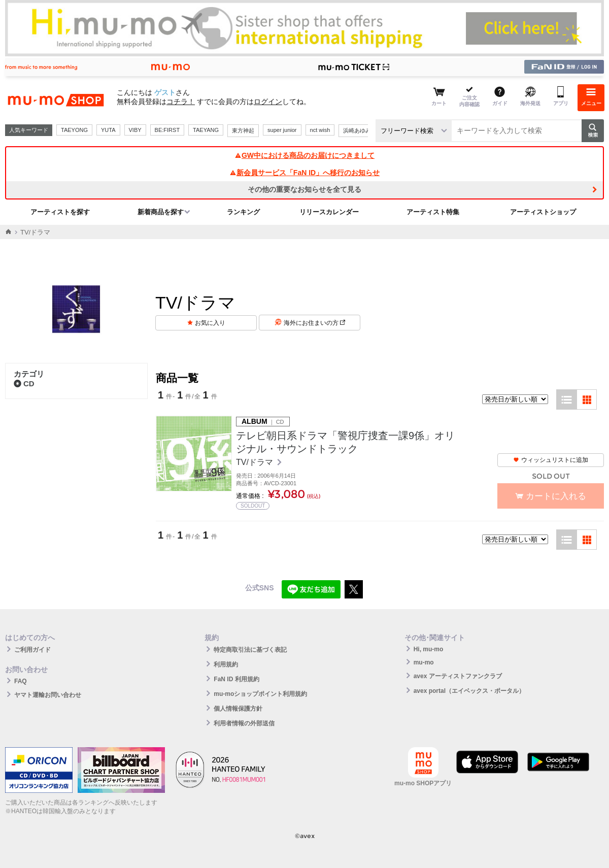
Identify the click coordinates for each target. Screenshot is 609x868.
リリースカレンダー (329, 212)
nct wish (320, 130)
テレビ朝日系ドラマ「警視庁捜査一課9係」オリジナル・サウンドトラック (345, 442)
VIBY (135, 130)
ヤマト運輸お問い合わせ (48, 695)
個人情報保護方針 (238, 709)
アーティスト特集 (433, 212)
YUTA (108, 130)
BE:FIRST (167, 130)
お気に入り (210, 323)
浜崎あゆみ (357, 130)
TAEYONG (74, 130)
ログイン (268, 102)
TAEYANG (206, 130)
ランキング (243, 212)
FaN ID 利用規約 (236, 679)
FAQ (21, 681)
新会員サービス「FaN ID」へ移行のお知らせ (304, 173)
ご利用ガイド (32, 650)
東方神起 (243, 130)
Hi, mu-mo (429, 649)
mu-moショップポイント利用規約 (260, 694)
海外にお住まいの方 (314, 323)
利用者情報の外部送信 (244, 723)
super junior (282, 130)
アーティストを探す (60, 212)
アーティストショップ (543, 212)
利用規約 (226, 664)
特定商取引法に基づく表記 (250, 650)
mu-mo (424, 662)
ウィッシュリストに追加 (551, 460)
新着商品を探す (161, 212)
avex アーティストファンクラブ (458, 676)
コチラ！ (181, 102)
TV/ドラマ (256, 462)
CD (24, 383)
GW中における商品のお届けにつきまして (304, 155)
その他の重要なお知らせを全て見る (304, 189)
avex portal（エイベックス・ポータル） (469, 691)
